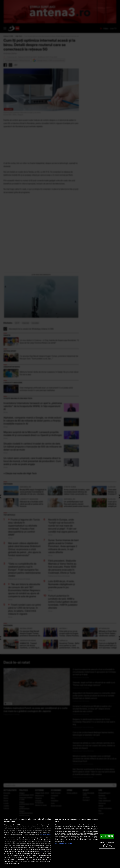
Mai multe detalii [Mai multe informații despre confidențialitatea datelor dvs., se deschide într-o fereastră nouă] (45, 835)
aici (42, 851)
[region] (60, 842)
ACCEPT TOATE (107, 836)
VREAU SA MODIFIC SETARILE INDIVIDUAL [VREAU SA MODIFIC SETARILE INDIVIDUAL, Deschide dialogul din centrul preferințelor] (107, 844)
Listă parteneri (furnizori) (63, 843)
